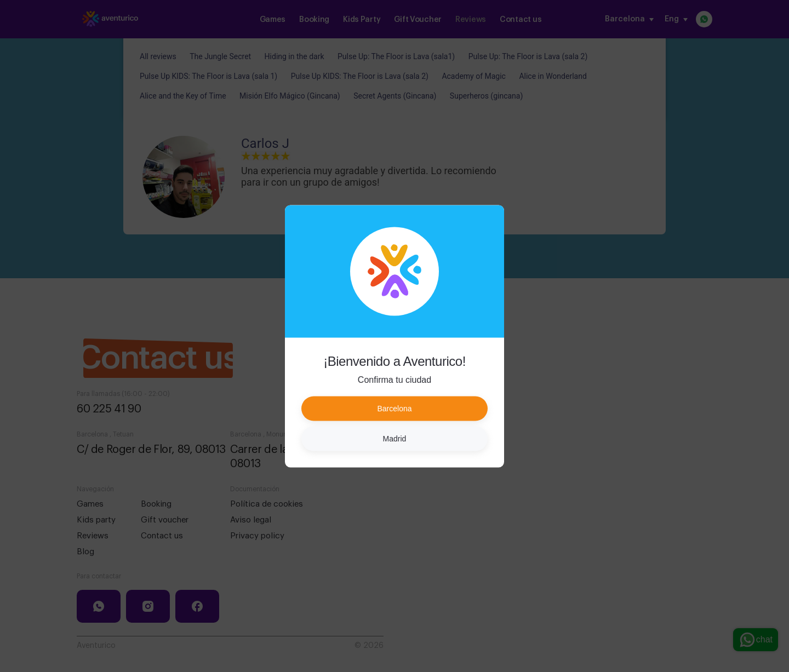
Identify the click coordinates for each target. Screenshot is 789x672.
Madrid (395, 438)
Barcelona (394, 408)
